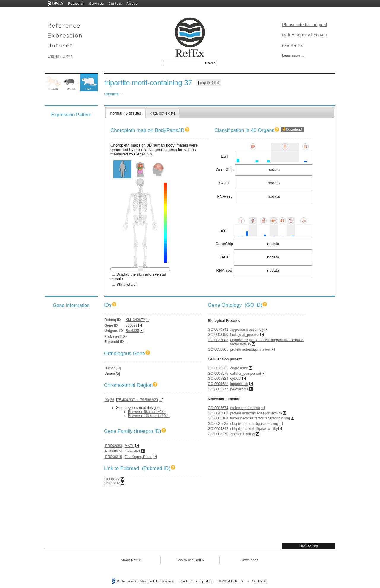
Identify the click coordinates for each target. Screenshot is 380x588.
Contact (115, 3)
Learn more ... (293, 55)
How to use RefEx (190, 560)
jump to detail (209, 83)
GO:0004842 (218, 429)
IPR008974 (113, 451)
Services (96, 3)
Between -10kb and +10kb (149, 416)
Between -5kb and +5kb (147, 412)
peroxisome (239, 389)
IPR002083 (113, 446)
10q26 (109, 400)
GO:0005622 (218, 384)
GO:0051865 (218, 349)
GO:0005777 (218, 389)
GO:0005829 (218, 379)
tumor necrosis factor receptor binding (260, 418)
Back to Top (309, 546)
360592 (132, 325)
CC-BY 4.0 (260, 581)
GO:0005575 (218, 374)
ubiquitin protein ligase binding (254, 424)
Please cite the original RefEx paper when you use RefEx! (305, 35)
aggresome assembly (247, 330)
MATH (130, 446)
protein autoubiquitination (250, 349)
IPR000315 (113, 457)
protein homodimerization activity (256, 413)
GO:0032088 (218, 340)
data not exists (163, 113)
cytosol (236, 379)
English (53, 56)
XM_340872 (135, 320)
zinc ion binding (242, 434)
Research (76, 3)
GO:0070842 (218, 330)
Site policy (203, 581)
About (132, 3)
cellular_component (246, 374)
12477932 (112, 483)
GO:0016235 (218, 368)
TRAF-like (133, 451)
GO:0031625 (218, 424)
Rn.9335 (132, 331)
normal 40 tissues (125, 113)
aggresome (239, 368)
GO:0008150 (218, 335)
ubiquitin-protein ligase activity (254, 429)
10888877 (112, 479)
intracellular (239, 384)
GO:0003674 (218, 408)
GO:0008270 (218, 434)
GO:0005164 (218, 418)
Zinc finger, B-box (138, 457)
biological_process (245, 335)
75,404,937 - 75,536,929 (137, 400)
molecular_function (245, 408)
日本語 (67, 56)
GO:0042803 (218, 413)
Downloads (249, 560)
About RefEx (130, 560)
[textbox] (183, 63)
